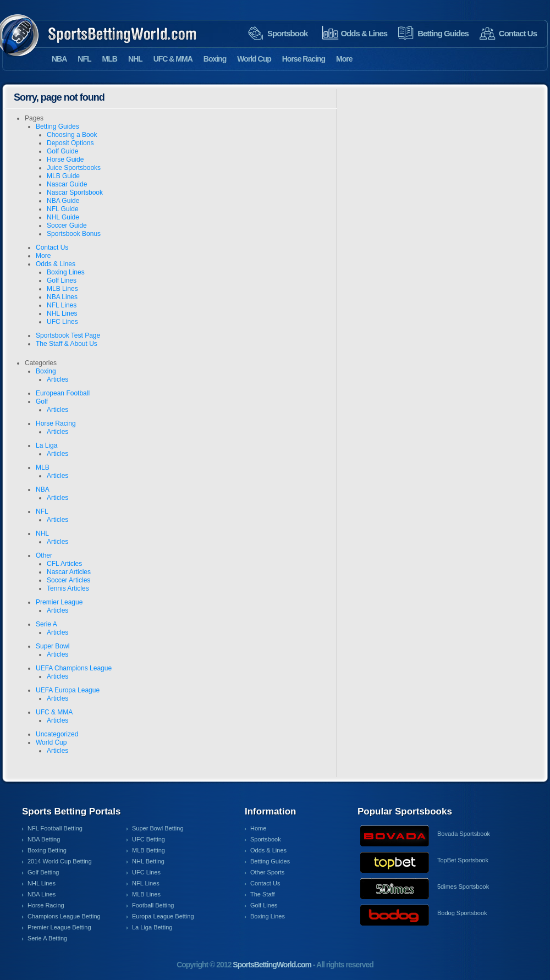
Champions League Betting (64, 916)
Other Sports (267, 872)
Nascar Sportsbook (75, 192)
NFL (84, 59)
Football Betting (153, 905)
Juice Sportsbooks (74, 168)
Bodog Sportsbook (462, 913)
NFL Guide (63, 209)
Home (258, 828)
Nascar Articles (69, 572)
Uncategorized (57, 734)
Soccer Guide (67, 225)
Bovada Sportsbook (464, 834)
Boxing (215, 59)
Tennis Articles (68, 588)
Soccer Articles (68, 580)
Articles (57, 379)
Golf (42, 401)
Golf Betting (43, 872)
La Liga (46, 445)
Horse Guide (65, 159)
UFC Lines (62, 322)
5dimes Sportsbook (463, 887)
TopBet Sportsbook (463, 860)
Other (44, 555)
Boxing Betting (47, 850)
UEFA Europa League (68, 690)
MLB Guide (63, 176)
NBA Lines (62, 297)
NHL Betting (148, 861)
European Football (63, 393)
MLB (110, 59)
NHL (135, 59)
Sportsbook (287, 33)
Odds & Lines (364, 33)
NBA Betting (44, 839)
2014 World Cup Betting (60, 861)
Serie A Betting (47, 938)
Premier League (59, 602)
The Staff (262, 894)
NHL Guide (63, 217)
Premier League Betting (59, 927)
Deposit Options (70, 143)
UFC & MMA (173, 59)
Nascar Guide (67, 184)
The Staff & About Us (67, 344)
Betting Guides (443, 33)
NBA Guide (63, 201)
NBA (59, 59)
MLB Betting (148, 850)
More (344, 59)
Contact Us (518, 33)
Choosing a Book (72, 135)
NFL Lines (62, 305)
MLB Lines (62, 289)
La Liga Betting (152, 927)
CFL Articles (64, 564)
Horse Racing (304, 59)
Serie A (46, 624)
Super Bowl (53, 646)
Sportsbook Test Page (68, 335)
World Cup (254, 59)
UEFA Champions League (74, 668)
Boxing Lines (66, 272)
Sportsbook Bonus (74, 234)
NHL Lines (62, 313)
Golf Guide (62, 151)
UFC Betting (148, 839)
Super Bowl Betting (158, 828)
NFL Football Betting (55, 828)
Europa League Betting (163, 916)
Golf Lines (62, 280)
